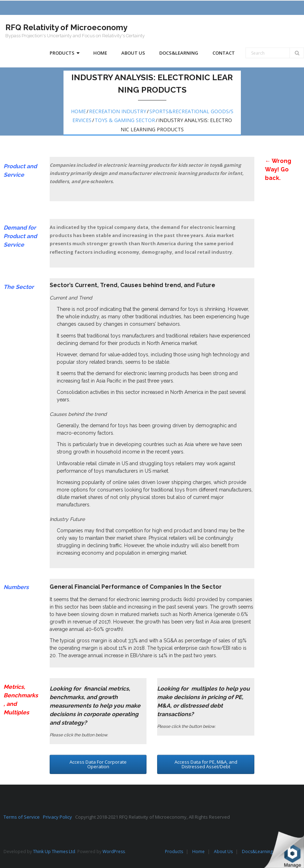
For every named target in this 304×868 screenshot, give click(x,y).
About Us (223, 851)
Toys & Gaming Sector (125, 120)
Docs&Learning (257, 851)
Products (174, 851)
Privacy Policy (59, 817)
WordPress (114, 851)
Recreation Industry (118, 111)
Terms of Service (23, 817)
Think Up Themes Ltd (54, 851)
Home (78, 111)
